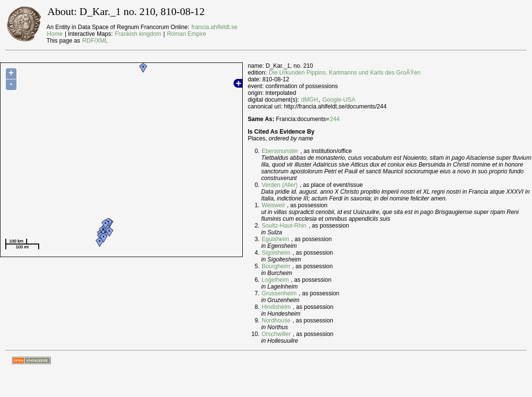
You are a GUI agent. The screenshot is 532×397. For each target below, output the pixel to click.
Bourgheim (276, 266)
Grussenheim (279, 293)
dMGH (310, 100)
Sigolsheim (276, 253)
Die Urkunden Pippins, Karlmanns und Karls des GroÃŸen (345, 73)
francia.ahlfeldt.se (214, 27)
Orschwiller (276, 334)
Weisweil (273, 205)
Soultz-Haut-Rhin (284, 226)
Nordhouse (276, 321)
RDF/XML (95, 41)
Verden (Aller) (280, 185)
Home (55, 34)
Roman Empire (186, 34)
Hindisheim (276, 307)
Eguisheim (275, 239)
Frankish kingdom (138, 34)
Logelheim (275, 280)
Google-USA (339, 100)
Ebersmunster (280, 151)
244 (335, 119)
